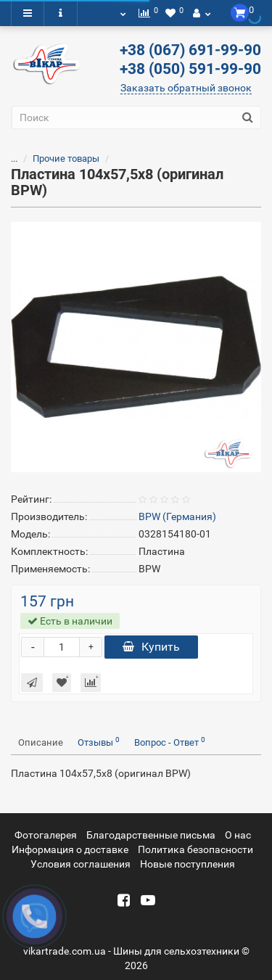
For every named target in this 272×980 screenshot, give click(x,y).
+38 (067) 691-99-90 (190, 50)
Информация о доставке (70, 849)
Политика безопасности (195, 849)
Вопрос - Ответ (170, 742)
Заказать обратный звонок (186, 88)
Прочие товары (57, 158)
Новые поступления (187, 864)
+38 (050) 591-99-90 (190, 69)
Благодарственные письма (151, 835)
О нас (238, 835)
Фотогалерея (46, 835)
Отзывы (99, 742)
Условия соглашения (81, 864)
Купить (151, 647)
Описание (41, 742)
